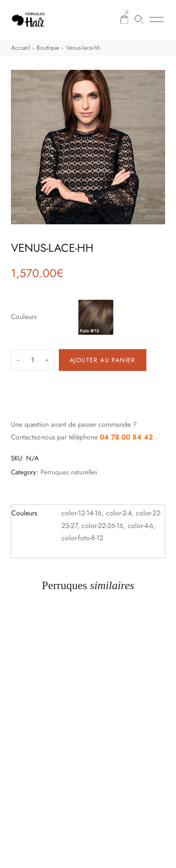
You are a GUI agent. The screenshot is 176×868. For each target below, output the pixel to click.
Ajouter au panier (103, 360)
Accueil (20, 48)
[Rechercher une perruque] (139, 19)
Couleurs (24, 317)
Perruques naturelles (69, 472)
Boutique (48, 48)
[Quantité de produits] (33, 360)
